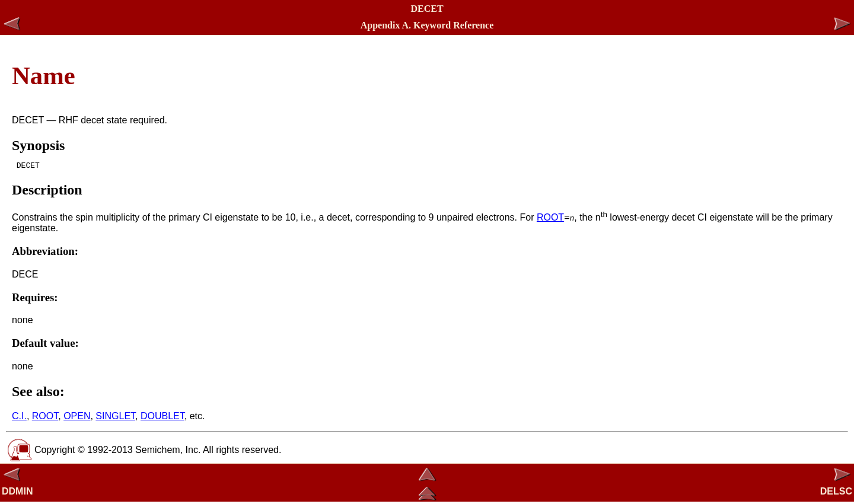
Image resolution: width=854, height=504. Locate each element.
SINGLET (115, 418)
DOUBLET (162, 418)
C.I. (19, 418)
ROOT (550, 219)
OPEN (77, 418)
